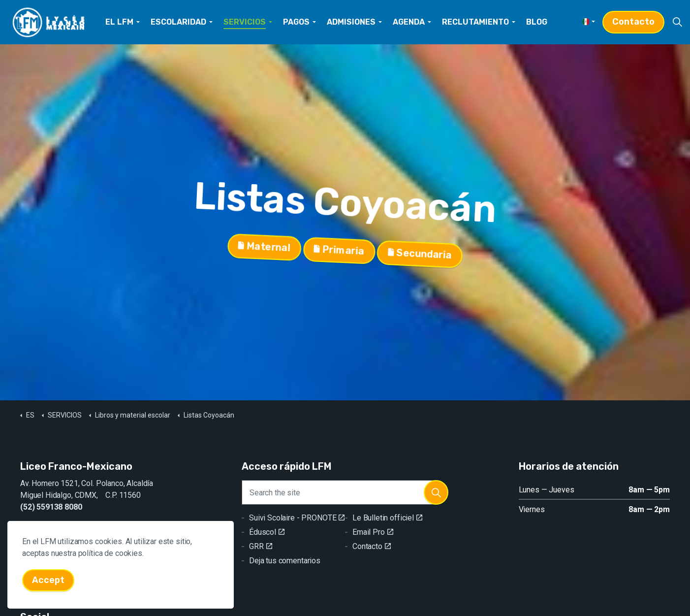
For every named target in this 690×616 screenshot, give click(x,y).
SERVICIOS (245, 22)
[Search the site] (345, 492)
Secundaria (420, 253)
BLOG (537, 22)
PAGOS (296, 22)
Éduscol (267, 532)
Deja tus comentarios (285, 561)
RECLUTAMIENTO (475, 22)
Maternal (264, 249)
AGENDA (409, 22)
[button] (436, 492)
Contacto (633, 22)
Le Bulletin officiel (387, 518)
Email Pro (373, 532)
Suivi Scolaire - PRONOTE (297, 518)
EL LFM (119, 22)
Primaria (339, 251)
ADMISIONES (351, 22)
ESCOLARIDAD (178, 22)
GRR (260, 546)
